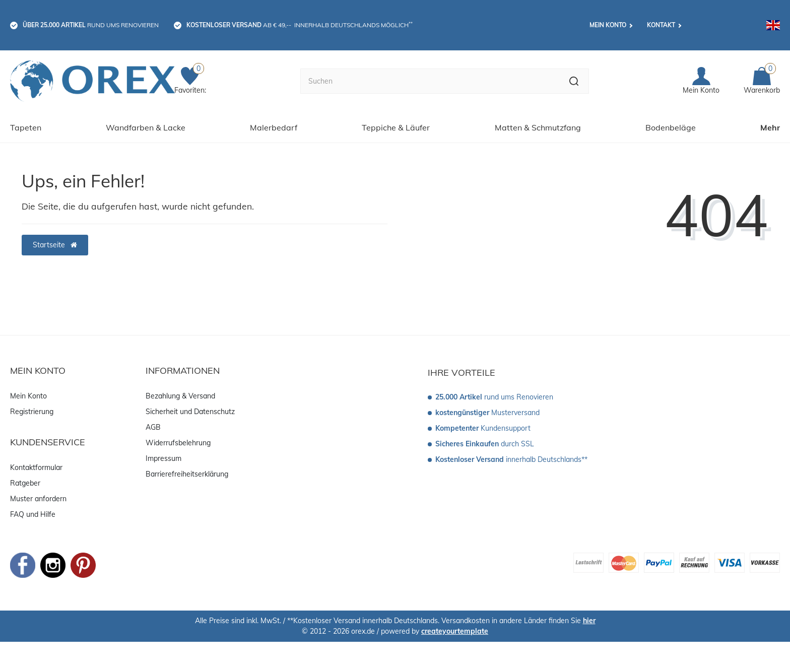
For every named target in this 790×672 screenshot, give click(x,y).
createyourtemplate (455, 631)
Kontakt (661, 25)
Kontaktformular (36, 467)
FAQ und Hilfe (33, 514)
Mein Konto (608, 25)
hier (589, 621)
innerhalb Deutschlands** (511, 459)
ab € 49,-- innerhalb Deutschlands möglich (300, 25)
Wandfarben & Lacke (146, 127)
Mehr (770, 127)
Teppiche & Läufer (396, 127)
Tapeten (26, 127)
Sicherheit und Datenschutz (190, 412)
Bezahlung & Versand (180, 396)
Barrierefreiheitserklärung (187, 474)
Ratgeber (25, 483)
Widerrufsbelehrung (178, 443)
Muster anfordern (38, 499)
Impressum (163, 458)
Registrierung (32, 412)
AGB (153, 427)
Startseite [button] (55, 245)
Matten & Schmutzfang (538, 127)
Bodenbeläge (671, 127)
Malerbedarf (274, 127)
